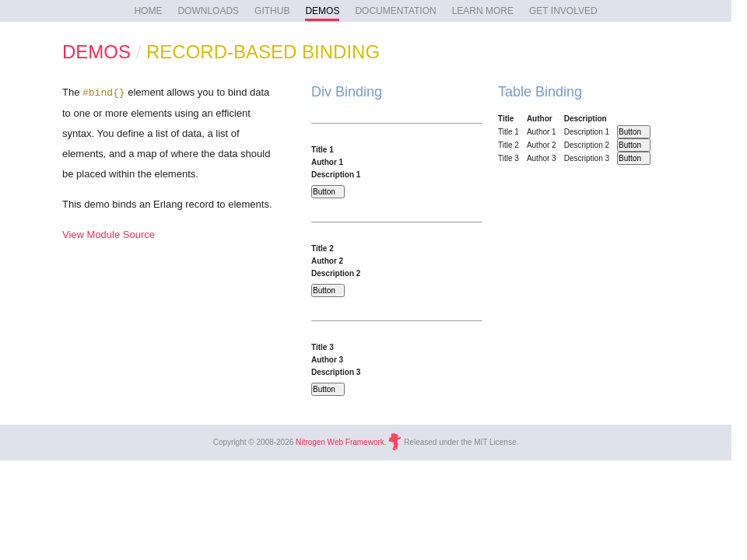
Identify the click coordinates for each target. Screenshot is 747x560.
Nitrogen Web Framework (340, 442)
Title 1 (323, 150)
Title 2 (323, 248)
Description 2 (336, 273)
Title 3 (323, 347)
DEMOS (322, 11)
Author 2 (327, 261)
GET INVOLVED (563, 11)
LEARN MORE (483, 11)
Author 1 (327, 162)
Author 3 (327, 360)
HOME (148, 11)
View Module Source (109, 234)
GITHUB (272, 11)
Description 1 (336, 175)
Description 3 (336, 372)
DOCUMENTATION (395, 11)
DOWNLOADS (208, 11)
